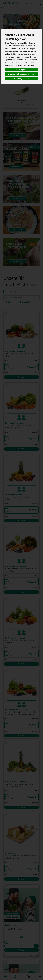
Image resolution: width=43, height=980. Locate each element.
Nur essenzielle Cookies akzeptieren (22, 74)
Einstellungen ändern (22, 79)
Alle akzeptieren (22, 70)
